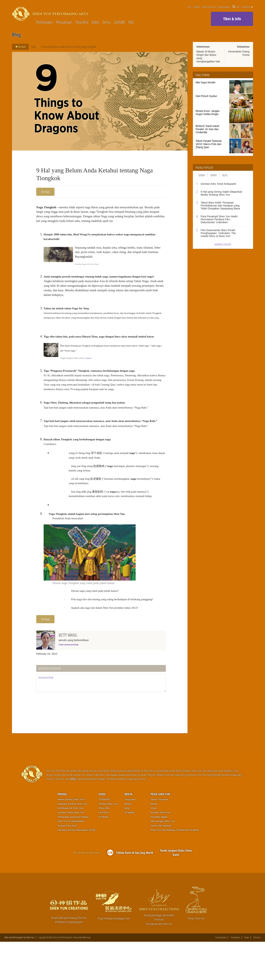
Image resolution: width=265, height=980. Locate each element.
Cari (236, 7)
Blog (33, 47)
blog (127, 846)
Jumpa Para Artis (67, 864)
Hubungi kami (224, 7)
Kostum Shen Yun (161, 851)
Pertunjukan (44, 22)
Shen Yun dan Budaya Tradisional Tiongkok (175, 868)
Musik (154, 842)
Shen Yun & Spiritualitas (71, 859)
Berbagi (45, 192)
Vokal (154, 846)
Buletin (197, 7)
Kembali (19, 47)
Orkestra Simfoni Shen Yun (73, 842)
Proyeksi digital (159, 855)
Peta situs (257, 975)
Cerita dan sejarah (161, 864)
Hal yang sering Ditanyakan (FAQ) (76, 868)
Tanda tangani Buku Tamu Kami (176, 890)
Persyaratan (235, 975)
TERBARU (105, 837)
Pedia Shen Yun (209, 7)
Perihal (62, 832)
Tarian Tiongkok (159, 837)
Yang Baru (130, 837)
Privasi (247, 975)
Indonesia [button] (247, 7)
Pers (189, 7)
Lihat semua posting (69, 683)
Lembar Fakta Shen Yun (71, 851)
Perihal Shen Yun (108, 842)
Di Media (104, 855)
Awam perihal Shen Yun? (71, 837)
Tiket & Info (232, 19)
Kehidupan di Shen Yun (70, 846)
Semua (202, 175)
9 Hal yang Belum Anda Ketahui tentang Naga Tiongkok (69, 47)
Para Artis (82, 22)
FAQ (131, 22)
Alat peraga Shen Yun (163, 859)
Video (96, 22)
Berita (107, 22)
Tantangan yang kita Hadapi (73, 855)
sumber (88, 379)
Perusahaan (64, 22)
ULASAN (119, 22)
